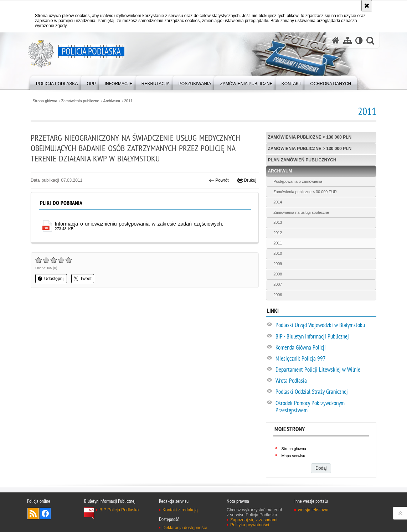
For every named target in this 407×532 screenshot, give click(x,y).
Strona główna (45, 101)
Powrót (219, 180)
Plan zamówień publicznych (302, 160)
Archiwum (111, 101)
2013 (278, 222)
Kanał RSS (33, 513)
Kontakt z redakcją (180, 510)
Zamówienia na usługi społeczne (301, 212)
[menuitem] (57, 82)
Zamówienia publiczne (80, 101)
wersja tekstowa (313, 510)
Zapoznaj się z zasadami (254, 520)
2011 (128, 101)
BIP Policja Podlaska (119, 510)
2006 (278, 295)
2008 (278, 274)
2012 (278, 233)
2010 (278, 253)
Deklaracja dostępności (185, 528)
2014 (278, 202)
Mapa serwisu (293, 456)
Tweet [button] (83, 279)
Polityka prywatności (250, 525)
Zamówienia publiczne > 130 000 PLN (310, 149)
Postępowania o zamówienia (298, 181)
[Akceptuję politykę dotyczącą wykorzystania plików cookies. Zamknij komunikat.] (367, 6)
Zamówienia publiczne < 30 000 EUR (305, 192)
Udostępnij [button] (51, 279)
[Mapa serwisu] (347, 40)
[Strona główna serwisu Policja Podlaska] (336, 40)
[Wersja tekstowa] (359, 40)
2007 (278, 284)
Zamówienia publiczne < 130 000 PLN (310, 137)
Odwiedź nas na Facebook (45, 513)
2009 (278, 264)
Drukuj (247, 180)
